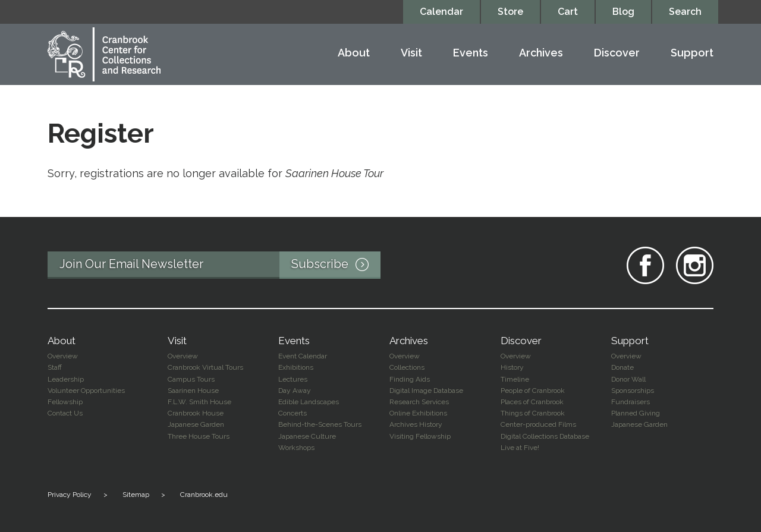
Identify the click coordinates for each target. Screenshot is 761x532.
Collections (407, 367)
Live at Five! (520, 448)
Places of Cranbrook (532, 402)
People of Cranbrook (533, 391)
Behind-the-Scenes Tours (320, 424)
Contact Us (65, 413)
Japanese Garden (196, 424)
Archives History (416, 424)
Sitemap (136, 495)
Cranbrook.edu (204, 495)
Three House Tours (199, 436)
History (512, 367)
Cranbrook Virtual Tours (205, 367)
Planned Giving (636, 413)
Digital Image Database (426, 391)
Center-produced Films (538, 424)
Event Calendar (303, 356)
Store (510, 12)
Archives (541, 53)
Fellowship (65, 402)
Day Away (295, 391)
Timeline (515, 379)
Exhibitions (296, 367)
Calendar (441, 12)
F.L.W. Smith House (199, 402)
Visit (411, 53)
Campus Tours (191, 379)
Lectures (293, 379)
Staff (55, 367)
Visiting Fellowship (420, 436)
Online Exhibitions (418, 413)
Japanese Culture (307, 436)
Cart (568, 12)
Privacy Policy (70, 495)
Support (692, 53)
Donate (622, 367)
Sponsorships (633, 391)
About (354, 53)
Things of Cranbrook (533, 413)
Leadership (66, 379)
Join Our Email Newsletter (220, 265)
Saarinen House (193, 391)
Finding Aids (410, 379)
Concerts (293, 413)
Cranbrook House (196, 413)
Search (685, 12)
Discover (617, 53)
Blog (623, 12)
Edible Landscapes (309, 402)
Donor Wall (628, 379)
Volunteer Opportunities (86, 391)
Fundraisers (631, 402)
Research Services (419, 402)
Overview (63, 356)
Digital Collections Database (545, 436)
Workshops (296, 448)
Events (471, 53)
